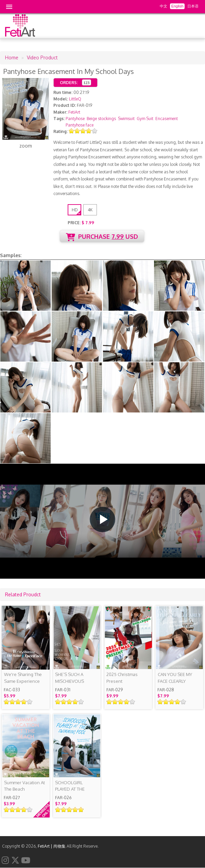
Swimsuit (126, 119)
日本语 (193, 6)
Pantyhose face (80, 125)
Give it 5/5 (95, 131)
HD (75, 210)
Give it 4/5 (89, 131)
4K (90, 210)
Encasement (167, 119)
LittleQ (75, 99)
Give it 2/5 (77, 131)
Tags (58, 119)
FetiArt (74, 112)
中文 (164, 6)
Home (12, 57)
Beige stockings (101, 119)
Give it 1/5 (72, 131)
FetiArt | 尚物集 (52, 846)
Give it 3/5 (83, 131)
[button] (102, 519)
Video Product (42, 57)
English (177, 6)
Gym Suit (145, 119)
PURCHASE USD (102, 237)
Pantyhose (75, 119)
